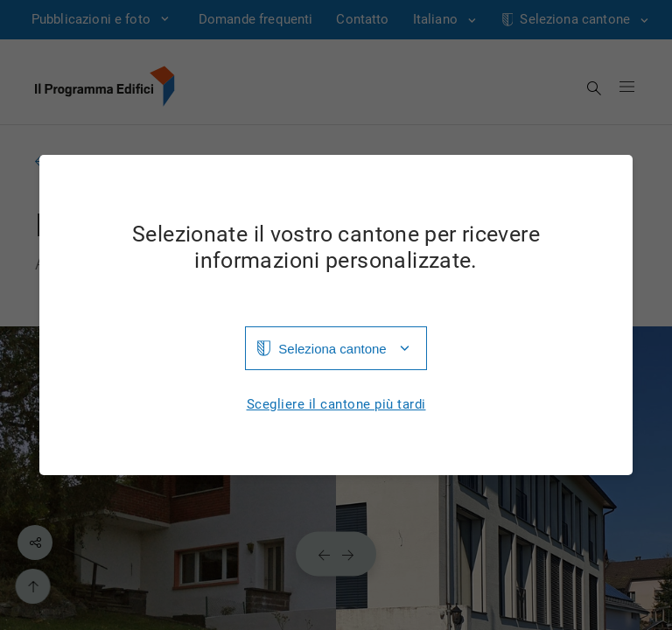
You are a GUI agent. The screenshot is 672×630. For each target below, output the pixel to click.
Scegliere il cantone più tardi (336, 405)
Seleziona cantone (332, 349)
